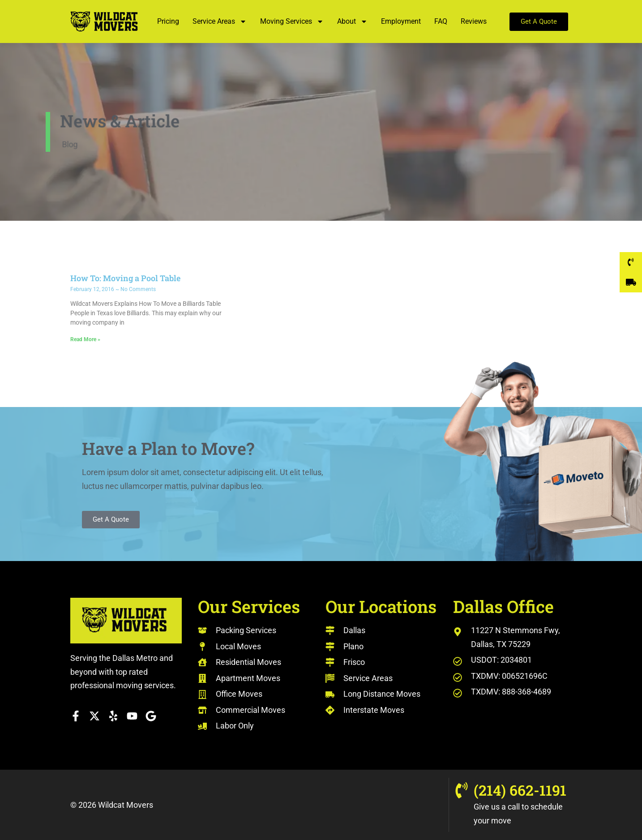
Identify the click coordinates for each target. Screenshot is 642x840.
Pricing (168, 21)
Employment (401, 21)
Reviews (474, 21)
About (352, 21)
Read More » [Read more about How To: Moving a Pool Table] (85, 339)
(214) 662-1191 (520, 790)
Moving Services (292, 21)
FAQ (441, 21)
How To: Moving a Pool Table (125, 278)
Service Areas (220, 21)
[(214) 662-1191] (462, 790)
